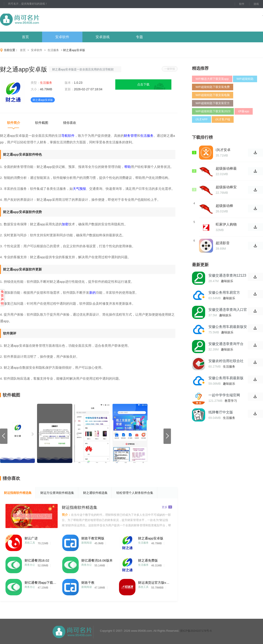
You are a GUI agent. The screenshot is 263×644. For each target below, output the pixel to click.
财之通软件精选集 (95, 493)
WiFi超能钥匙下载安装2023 (213, 111)
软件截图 (42, 123)
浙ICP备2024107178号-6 (196, 631)
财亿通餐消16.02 (37, 560)
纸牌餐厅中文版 (221, 412)
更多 (167, 507)
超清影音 (223, 243)
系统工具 (30, 543)
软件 (242, 4)
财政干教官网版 (93, 538)
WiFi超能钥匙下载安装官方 (213, 103)
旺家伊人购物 (226, 224)
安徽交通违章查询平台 (226, 344)
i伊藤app (244, 111)
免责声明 (2, 298)
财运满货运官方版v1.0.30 (155, 583)
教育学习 (231, 401)
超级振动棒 (224, 206)
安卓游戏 (103, 37)
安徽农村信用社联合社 (226, 361)
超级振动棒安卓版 (226, 187)
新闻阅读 (87, 543)
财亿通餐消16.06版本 (97, 560)
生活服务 (53, 50)
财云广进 (31, 538)
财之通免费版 (148, 560)
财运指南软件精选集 (18, 493)
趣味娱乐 (227, 281)
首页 (25, 37)
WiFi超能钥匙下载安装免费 (213, 87)
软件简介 (14, 123)
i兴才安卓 (223, 150)
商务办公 (30, 565)
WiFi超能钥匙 (245, 79)
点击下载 (143, 84)
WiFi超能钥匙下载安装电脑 (213, 95)
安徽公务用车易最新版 (226, 378)
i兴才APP (202, 119)
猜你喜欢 (70, 123)
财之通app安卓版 (151, 538)
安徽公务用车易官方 (224, 293)
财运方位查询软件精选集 (57, 493)
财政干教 (88, 583)
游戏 (256, 4)
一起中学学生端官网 (224, 395)
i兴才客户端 (223, 119)
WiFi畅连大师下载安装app (212, 79)
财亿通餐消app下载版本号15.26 (41, 583)
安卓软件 (62, 37)
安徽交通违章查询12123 (227, 275)
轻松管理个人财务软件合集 (135, 493)
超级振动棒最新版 (226, 169)
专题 (139, 37)
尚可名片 (44, 20)
